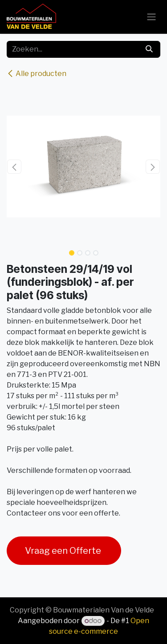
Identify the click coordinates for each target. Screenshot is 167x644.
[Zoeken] (149, 49)
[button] (14, 167)
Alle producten (37, 74)
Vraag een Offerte (64, 551)
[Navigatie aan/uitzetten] (151, 17)
